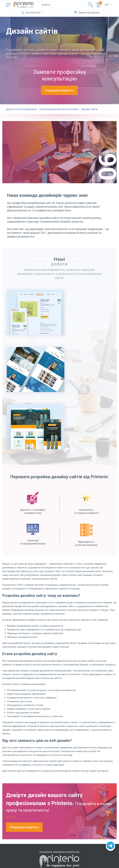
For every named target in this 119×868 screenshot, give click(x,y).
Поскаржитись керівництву (59, 762)
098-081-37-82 (50, 791)
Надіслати (78, 754)
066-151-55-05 (50, 782)
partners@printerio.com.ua (56, 808)
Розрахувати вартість (59, 90)
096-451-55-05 (50, 784)
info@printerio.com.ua (54, 800)
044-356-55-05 (50, 776)
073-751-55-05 (50, 787)
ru (111, 4)
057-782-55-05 (50, 779)
